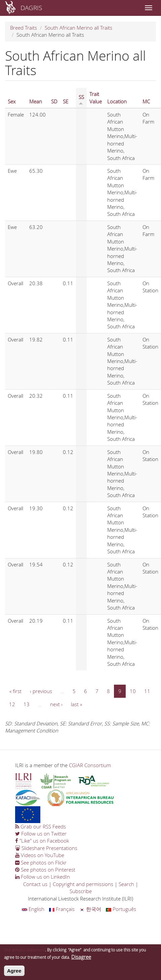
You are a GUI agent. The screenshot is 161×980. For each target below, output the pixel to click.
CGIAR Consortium (90, 765)
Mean (36, 101)
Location (117, 101)
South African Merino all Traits (78, 28)
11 (147, 691)
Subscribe (81, 891)
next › (56, 704)
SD (54, 101)
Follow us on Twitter (41, 834)
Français (62, 909)
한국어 (90, 909)
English (33, 909)
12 (12, 704)
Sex (12, 101)
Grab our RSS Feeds (41, 826)
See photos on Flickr (41, 862)
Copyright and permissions (83, 884)
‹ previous (41, 691)
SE (66, 101)
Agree (14, 973)
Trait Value (96, 97)
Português (121, 909)
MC (146, 101)
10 (133, 691)
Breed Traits (24, 28)
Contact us (35, 884)
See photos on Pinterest (45, 870)
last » (76, 704)
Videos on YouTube (40, 855)
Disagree (81, 959)
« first (15, 691)
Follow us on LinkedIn (43, 877)
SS (81, 99)
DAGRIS (31, 8)
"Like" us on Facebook (42, 841)
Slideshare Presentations (46, 848)
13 (27, 704)
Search (126, 884)
